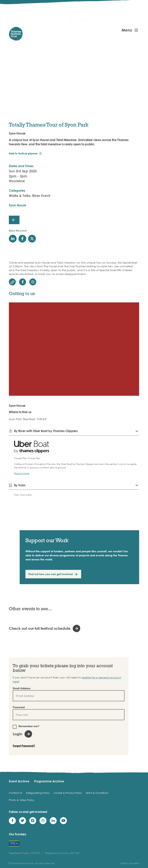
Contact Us (15, 793)
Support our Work (47, 540)
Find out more (22, 473)
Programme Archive (49, 781)
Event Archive (19, 781)
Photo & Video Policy (21, 800)
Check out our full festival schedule (40, 628)
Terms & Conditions (97, 793)
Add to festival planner (23, 153)
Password (19, 707)
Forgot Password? (24, 746)
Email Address (22, 688)
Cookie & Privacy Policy (68, 793)
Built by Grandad (130, 863)
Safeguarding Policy (38, 793)
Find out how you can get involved (50, 574)
